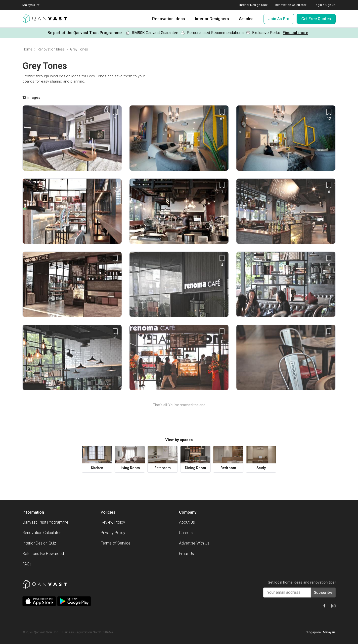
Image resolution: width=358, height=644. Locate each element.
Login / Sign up (325, 5)
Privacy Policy (113, 533)
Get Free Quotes (316, 19)
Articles (246, 19)
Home (27, 49)
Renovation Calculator (291, 5)
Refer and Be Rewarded (43, 554)
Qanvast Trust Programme (45, 522)
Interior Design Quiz (253, 5)
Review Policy (113, 522)
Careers (186, 533)
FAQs (27, 564)
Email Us (186, 554)
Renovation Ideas (169, 19)
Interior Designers (212, 19)
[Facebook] (324, 606)
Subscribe (323, 593)
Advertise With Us (194, 543)
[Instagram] (333, 606)
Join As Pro (279, 19)
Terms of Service (116, 543)
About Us (187, 522)
